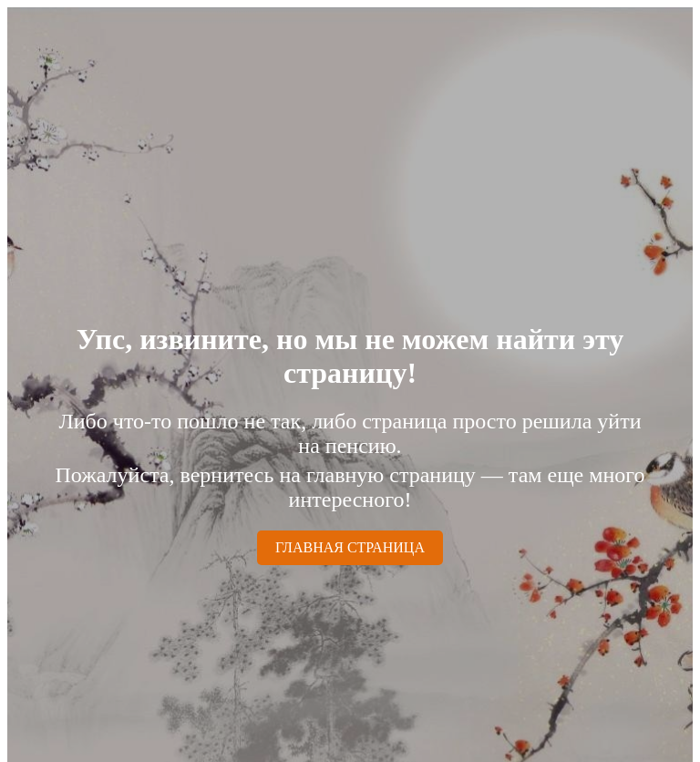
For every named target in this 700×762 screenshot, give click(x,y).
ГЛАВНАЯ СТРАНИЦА (350, 547)
